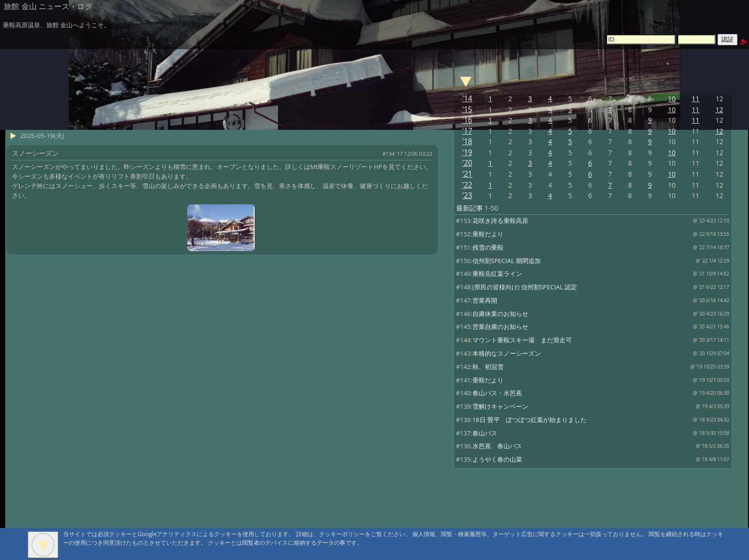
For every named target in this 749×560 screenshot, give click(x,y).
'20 (467, 163)
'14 (467, 99)
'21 (467, 174)
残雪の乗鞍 (488, 247)
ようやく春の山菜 (497, 459)
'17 (467, 131)
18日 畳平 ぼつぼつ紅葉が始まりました (530, 420)
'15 (467, 110)
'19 (467, 153)
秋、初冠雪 (488, 367)
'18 (467, 142)
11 (695, 99)
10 (672, 99)
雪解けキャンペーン (500, 406)
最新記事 (470, 208)
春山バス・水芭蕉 (497, 393)
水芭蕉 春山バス (497, 446)
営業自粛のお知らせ (500, 327)
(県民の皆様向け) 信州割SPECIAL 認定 (525, 287)
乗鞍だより (488, 234)
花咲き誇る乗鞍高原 (500, 221)
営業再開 (485, 300)
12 (719, 110)
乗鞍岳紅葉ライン (497, 274)
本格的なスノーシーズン (507, 353)
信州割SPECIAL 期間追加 (507, 261)
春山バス (485, 433)
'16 (467, 120)
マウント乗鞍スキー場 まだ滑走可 (522, 340)
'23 (467, 195)
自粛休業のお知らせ (500, 314)
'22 (467, 185)
